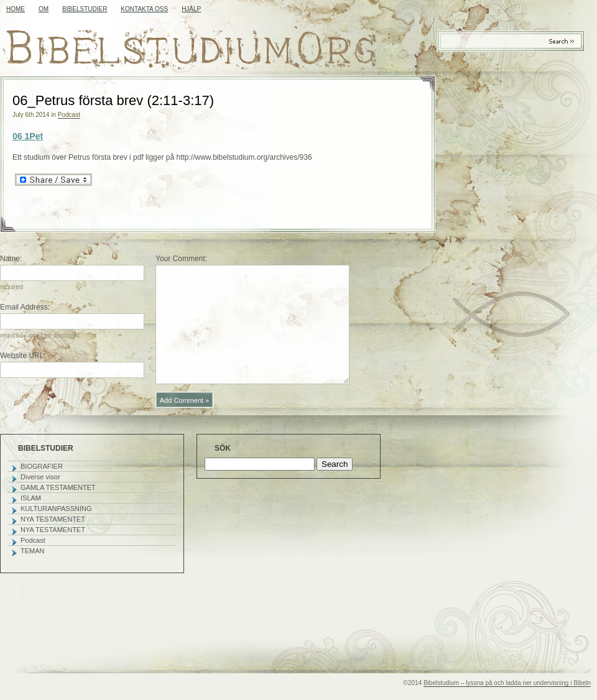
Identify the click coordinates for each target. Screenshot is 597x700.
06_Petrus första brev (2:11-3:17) (113, 100)
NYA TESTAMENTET (53, 519)
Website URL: (23, 356)
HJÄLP (191, 9)
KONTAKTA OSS (144, 9)
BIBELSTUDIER (85, 9)
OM (44, 9)
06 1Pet (28, 136)
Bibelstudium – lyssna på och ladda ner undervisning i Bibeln (507, 683)
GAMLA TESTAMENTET (58, 487)
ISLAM (31, 498)
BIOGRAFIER (42, 466)
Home (16, 9)
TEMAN (33, 551)
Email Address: (25, 307)
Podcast (69, 115)
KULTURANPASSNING (56, 509)
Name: (11, 259)
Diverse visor (40, 477)
